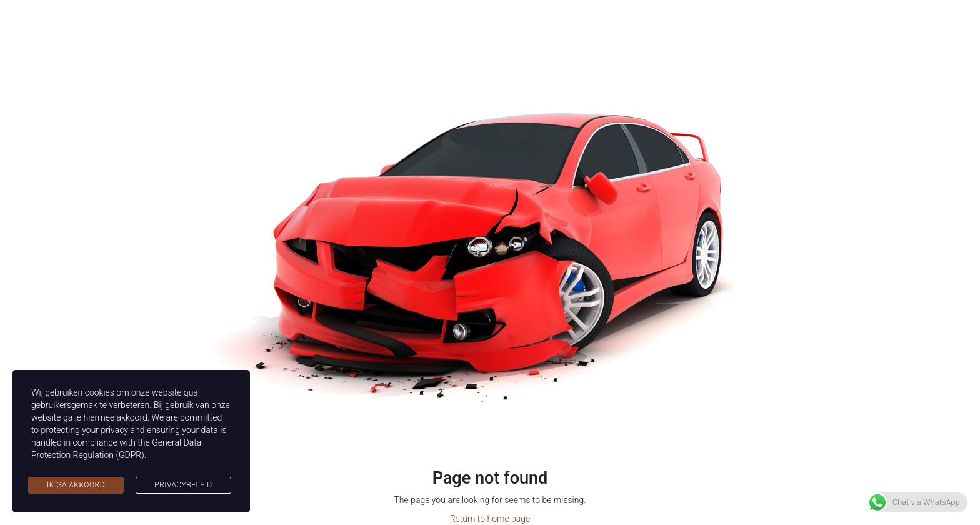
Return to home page (490, 519)
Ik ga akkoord (76, 485)
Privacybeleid (183, 485)
